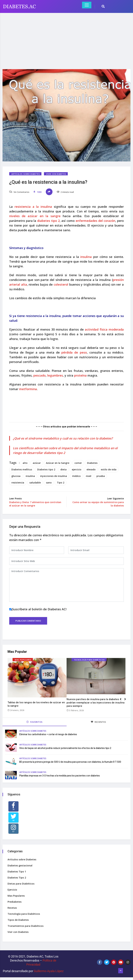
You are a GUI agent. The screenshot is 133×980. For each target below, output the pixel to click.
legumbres (55, 375)
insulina (87, 257)
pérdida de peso (74, 352)
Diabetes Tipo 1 (17, 872)
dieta (63, 469)
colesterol (61, 284)
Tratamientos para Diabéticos (25, 926)
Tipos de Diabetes (18, 920)
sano (49, 483)
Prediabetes (15, 902)
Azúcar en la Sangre (58, 463)
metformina (28, 389)
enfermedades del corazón (95, 221)
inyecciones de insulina (54, 476)
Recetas (12, 908)
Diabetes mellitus (22, 469)
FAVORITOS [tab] (34, 722)
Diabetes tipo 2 (46, 469)
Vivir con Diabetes (56, 174)
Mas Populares (23, 660)
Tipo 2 (61, 483)
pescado (39, 375)
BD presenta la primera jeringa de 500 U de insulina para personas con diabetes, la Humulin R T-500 (70, 762)
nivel (89, 476)
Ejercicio (12, 890)
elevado (91, 469)
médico (76, 476)
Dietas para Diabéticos (21, 884)
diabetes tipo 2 (48, 221)
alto (25, 463)
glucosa (16, 476)
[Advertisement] (67, 39)
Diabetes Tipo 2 (17, 878)
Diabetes (92, 463)
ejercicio (77, 469)
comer (78, 463)
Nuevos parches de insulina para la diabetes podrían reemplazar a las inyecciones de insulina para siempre (96, 703)
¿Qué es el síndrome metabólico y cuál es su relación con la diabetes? (63, 438)
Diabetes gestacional (20, 865)
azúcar (37, 463)
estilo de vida (109, 469)
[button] (127, 701)
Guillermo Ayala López (49, 971)
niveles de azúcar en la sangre (35, 216)
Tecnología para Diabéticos (89, 660)
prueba (101, 476)
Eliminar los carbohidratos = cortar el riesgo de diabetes (48, 734)
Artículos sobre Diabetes (26, 174)
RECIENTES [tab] (98, 722)
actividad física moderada (104, 329)
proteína (81, 375)
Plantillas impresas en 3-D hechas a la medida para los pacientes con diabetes (60, 776)
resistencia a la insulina (33, 207)
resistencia (18, 483)
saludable (35, 483)
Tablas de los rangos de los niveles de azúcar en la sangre (36, 704)
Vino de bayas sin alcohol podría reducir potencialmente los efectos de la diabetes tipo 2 (65, 748)
